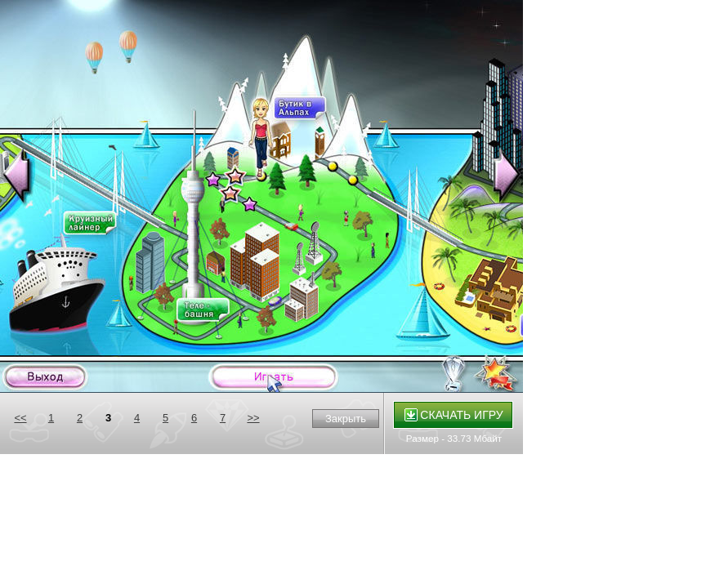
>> (253, 418)
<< (20, 418)
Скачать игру (454, 415)
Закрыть (346, 419)
